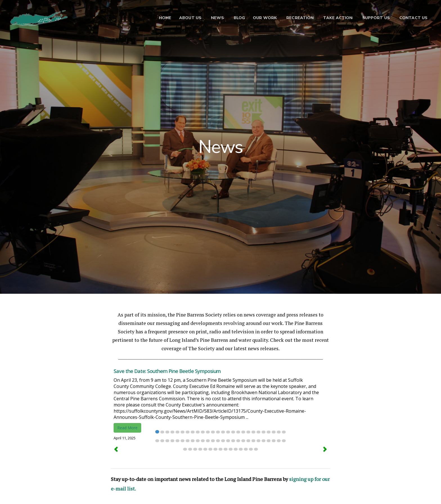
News (206, 18)
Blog (231, 18)
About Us (177, 18)
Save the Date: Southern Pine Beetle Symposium (167, 371)
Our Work (256, 18)
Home (152, 18)
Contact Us (413, 18)
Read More (127, 428)
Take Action (334, 18)
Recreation (293, 18)
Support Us (374, 18)
